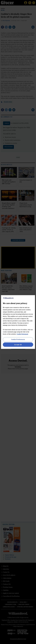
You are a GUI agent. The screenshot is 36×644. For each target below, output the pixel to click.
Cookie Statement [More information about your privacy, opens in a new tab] (22, 334)
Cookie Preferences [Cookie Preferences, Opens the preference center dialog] (18, 339)
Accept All (18, 345)
